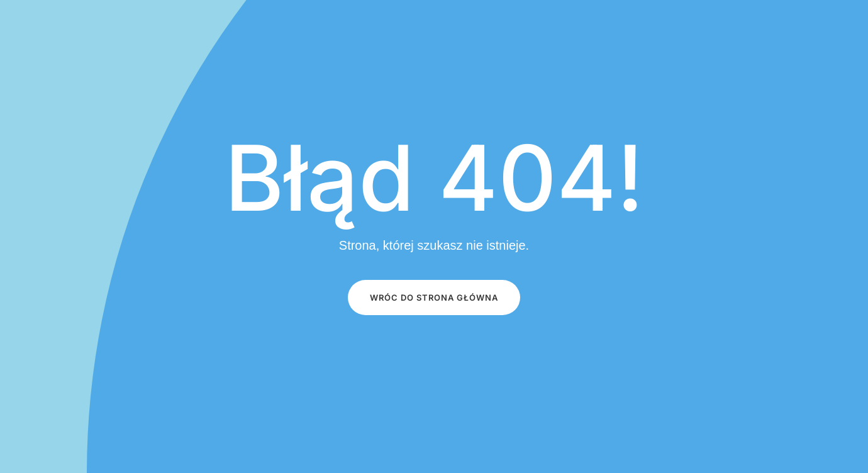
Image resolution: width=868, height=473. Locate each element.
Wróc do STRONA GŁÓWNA (434, 298)
